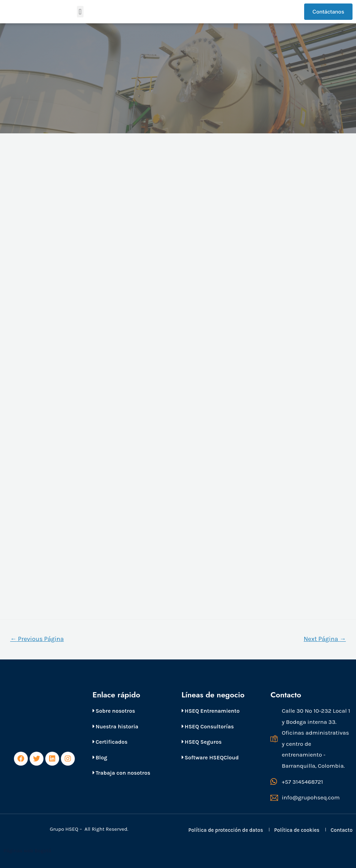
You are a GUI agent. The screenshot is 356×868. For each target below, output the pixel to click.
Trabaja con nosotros (121, 773)
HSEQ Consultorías (208, 726)
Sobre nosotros (114, 711)
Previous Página (37, 639)
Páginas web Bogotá (28, 851)
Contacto (342, 830)
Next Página (325, 639)
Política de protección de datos (226, 830)
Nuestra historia (116, 726)
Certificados (110, 742)
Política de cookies (297, 830)
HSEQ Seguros (202, 742)
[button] (80, 12)
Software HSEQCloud (210, 757)
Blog (100, 757)
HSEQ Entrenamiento (211, 711)
